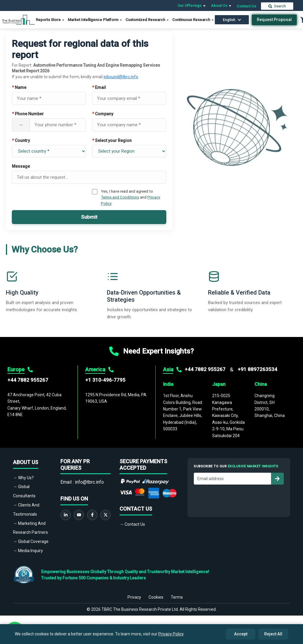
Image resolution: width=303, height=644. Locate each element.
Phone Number (28, 114)
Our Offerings (192, 5)
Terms (177, 597)
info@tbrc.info (89, 482)
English (232, 20)
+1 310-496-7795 (105, 380)
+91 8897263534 (257, 369)
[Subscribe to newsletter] (277, 479)
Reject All (273, 634)
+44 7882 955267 (28, 380)
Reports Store (50, 20)
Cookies (156, 597)
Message (21, 166)
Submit (89, 217)
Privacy (134, 597)
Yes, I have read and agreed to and (130, 197)
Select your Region (112, 140)
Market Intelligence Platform (95, 20)
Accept (241, 634)
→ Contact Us (132, 524)
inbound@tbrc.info (121, 77)
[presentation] (239, 499)
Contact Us (246, 6)
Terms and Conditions (120, 197)
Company (103, 114)
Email (99, 87)
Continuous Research (193, 20)
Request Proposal (274, 20)
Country (21, 140)
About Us (221, 5)
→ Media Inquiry (28, 551)
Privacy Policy (171, 634)
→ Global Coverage (31, 541)
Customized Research (147, 20)
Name (19, 87)
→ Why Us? (23, 478)
